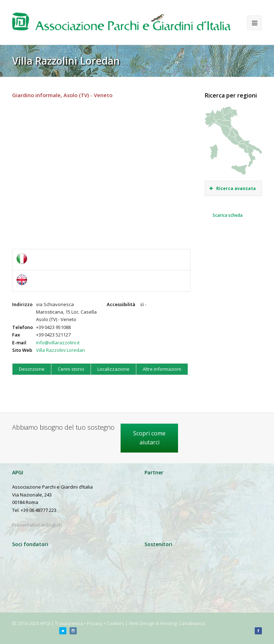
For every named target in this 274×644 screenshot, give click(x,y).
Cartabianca (192, 623)
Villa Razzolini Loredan (60, 350)
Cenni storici (71, 369)
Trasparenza (69, 623)
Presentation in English (37, 525)
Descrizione (32, 369)
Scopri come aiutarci (149, 438)
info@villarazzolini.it (58, 343)
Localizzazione (113, 369)
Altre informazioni (162, 369)
